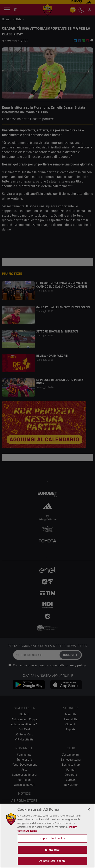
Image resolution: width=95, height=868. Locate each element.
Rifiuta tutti (52, 850)
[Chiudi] (89, 809)
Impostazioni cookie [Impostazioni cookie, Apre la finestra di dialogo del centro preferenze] (52, 838)
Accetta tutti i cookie (52, 861)
